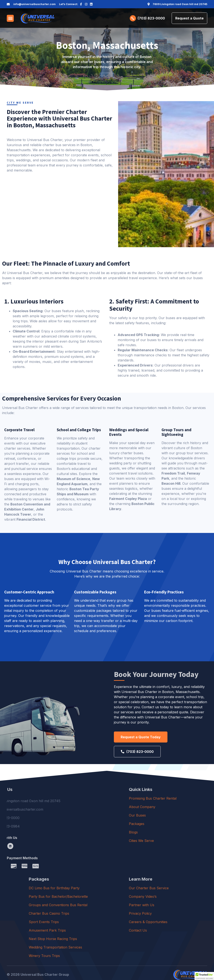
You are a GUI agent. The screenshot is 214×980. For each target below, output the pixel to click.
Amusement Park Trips (96, 930)
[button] (10, 18)
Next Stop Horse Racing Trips (102, 939)
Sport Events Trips (93, 922)
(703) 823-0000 (151, 18)
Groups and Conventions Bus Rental (107, 905)
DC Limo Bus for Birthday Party (103, 888)
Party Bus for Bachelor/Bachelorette (107, 896)
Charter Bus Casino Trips (98, 913)
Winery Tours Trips (93, 956)
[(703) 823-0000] (133, 18)
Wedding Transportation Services (104, 947)
